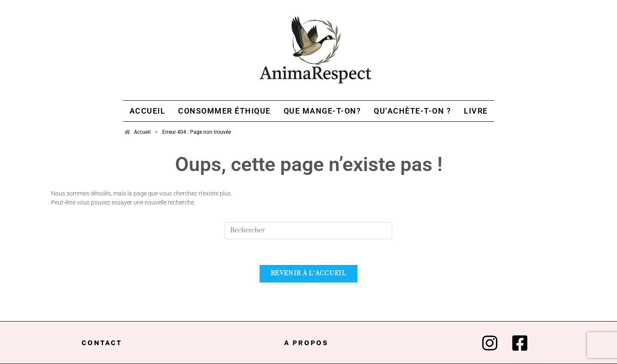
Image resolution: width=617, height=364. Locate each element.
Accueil (148, 111)
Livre (476, 111)
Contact (102, 343)
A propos (306, 343)
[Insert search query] (308, 231)
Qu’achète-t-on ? (412, 111)
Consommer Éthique (224, 111)
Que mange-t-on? (322, 111)
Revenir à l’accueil (308, 274)
